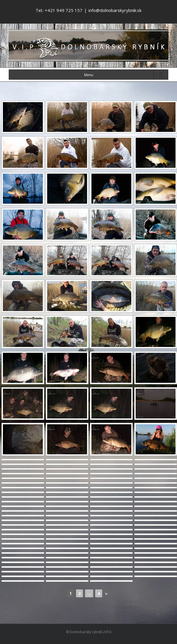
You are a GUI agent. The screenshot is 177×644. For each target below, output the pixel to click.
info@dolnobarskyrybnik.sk (115, 10)
